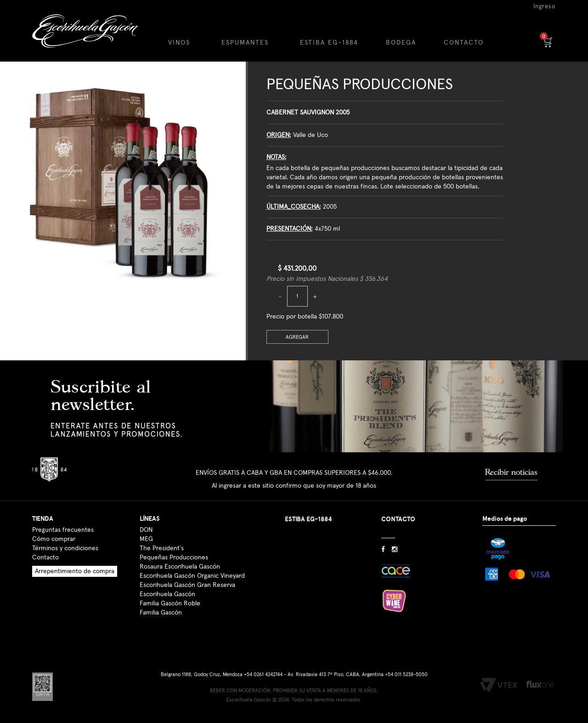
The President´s (162, 548)
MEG (146, 539)
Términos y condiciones (65, 548)
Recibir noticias (511, 472)
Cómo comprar (54, 539)
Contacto (45, 558)
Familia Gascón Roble (170, 603)
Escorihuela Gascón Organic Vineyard (192, 576)
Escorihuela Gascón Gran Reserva (187, 585)
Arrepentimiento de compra (75, 571)
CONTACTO (464, 43)
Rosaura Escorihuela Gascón (180, 567)
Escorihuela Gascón (167, 594)
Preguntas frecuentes (63, 530)
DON (146, 530)
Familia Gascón (161, 613)
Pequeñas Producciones (360, 85)
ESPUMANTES (245, 43)
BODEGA (401, 43)
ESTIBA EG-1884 (329, 43)
